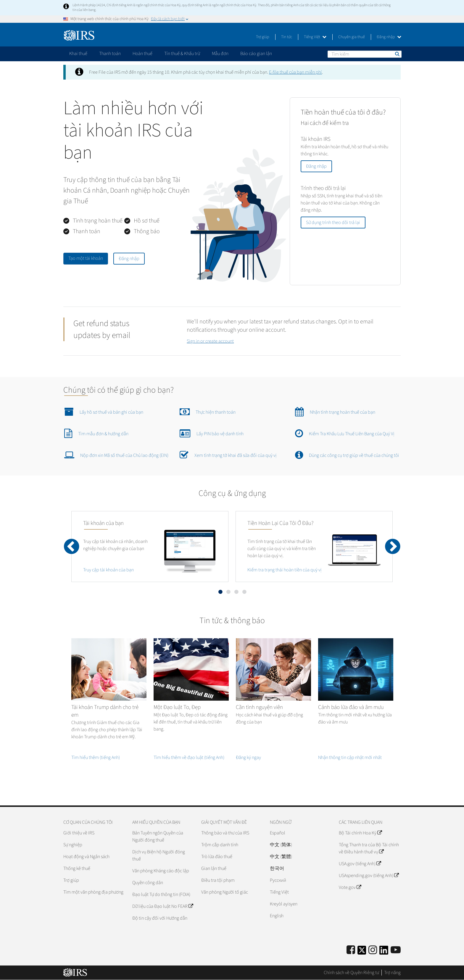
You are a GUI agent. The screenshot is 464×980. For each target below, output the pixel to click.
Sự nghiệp (73, 845)
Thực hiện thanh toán (208, 412)
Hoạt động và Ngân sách (86, 857)
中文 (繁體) (281, 857)
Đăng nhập (389, 37)
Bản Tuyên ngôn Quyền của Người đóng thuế (158, 836)
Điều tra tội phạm (218, 880)
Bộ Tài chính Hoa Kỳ (360, 833)
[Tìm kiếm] (365, 54)
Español (278, 833)
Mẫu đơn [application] (220, 54)
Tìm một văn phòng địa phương (93, 892)
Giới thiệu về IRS (79, 833)
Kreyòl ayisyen (284, 904)
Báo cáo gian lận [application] (256, 54)
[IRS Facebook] (351, 950)
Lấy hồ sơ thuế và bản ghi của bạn (104, 412)
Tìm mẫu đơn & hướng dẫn (96, 433)
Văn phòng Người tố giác (225, 892)
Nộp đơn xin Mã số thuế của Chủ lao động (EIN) (116, 455)
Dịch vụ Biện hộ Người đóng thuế (159, 855)
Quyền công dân (148, 883)
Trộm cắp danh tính (220, 845)
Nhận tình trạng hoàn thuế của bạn (335, 412)
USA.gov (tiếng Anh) (360, 864)
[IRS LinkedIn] (384, 952)
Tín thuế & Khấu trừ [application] (182, 54)
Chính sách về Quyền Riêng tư (351, 973)
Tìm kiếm (397, 54)
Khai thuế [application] (78, 54)
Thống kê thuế (77, 868)
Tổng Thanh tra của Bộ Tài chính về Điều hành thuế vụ (369, 848)
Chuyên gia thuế (352, 37)
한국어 (277, 868)
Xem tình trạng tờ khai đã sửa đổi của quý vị (228, 455)
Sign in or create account (210, 341)
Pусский (278, 880)
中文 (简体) (281, 845)
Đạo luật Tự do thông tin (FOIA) (161, 894)
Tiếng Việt (315, 37)
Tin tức (287, 37)
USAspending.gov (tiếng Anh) (369, 876)
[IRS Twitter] (362, 952)
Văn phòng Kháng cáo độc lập (161, 871)
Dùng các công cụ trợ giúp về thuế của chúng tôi (347, 455)
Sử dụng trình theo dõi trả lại (333, 223)
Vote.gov (350, 887)
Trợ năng (392, 973)
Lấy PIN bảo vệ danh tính (212, 433)
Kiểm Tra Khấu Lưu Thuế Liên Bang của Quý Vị (345, 433)
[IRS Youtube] (396, 950)
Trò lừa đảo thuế (217, 857)
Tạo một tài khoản (86, 258)
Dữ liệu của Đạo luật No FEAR (163, 906)
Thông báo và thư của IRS (225, 833)
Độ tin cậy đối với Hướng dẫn (160, 918)
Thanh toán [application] (110, 54)
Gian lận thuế (214, 868)
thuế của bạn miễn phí (295, 72)
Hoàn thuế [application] (142, 54)
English (277, 916)
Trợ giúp (263, 37)
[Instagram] (373, 950)
